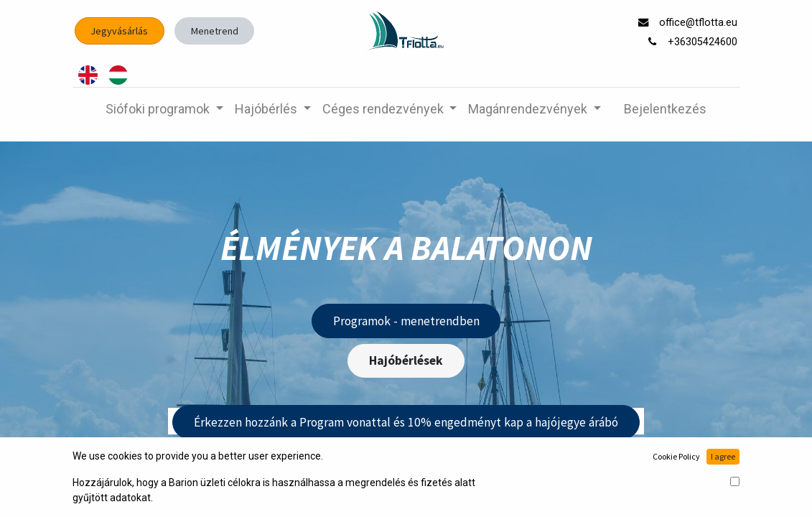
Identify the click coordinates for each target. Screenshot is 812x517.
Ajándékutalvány (416, 481)
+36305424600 (704, 42)
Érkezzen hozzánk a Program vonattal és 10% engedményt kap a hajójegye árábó (406, 422)
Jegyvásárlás (119, 31)
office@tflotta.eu (700, 23)
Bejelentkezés (665, 109)
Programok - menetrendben (406, 321)
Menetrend (215, 31)
